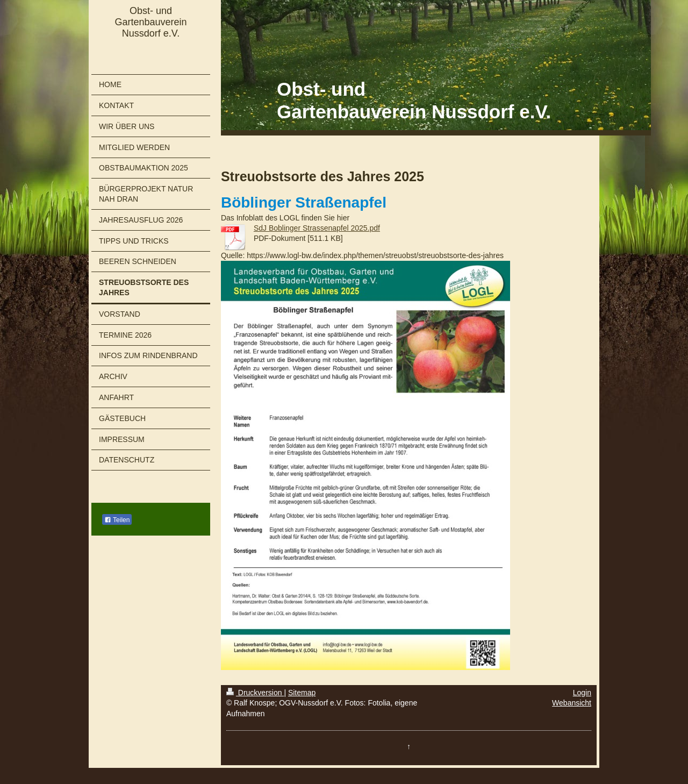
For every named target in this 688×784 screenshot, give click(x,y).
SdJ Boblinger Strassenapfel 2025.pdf (317, 228)
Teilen (117, 520)
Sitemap (302, 693)
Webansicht (572, 703)
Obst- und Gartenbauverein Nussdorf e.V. (150, 22)
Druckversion (255, 693)
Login (582, 693)
